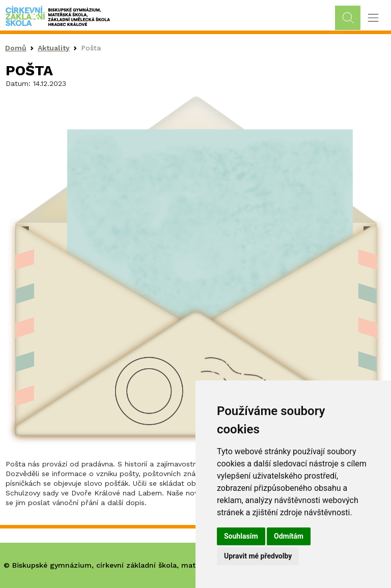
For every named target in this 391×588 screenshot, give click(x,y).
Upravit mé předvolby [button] (258, 556)
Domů (16, 48)
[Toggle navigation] (373, 18)
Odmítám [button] (289, 536)
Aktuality (54, 48)
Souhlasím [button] (241, 536)
